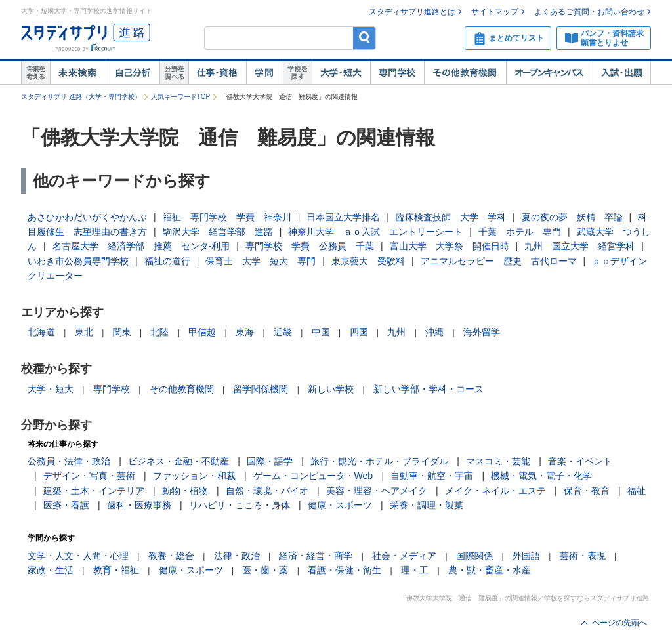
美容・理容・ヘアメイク (377, 491)
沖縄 (434, 332)
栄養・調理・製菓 (427, 505)
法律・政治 (237, 556)
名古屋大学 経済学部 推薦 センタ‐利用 (141, 246)
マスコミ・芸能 (498, 461)
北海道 (41, 332)
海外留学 (482, 332)
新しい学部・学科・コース (429, 389)
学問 (264, 73)
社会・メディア (404, 556)
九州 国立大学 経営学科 (579, 246)
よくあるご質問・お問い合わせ (589, 12)
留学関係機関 (261, 389)
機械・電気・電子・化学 (541, 476)
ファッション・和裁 (194, 476)
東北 (84, 332)
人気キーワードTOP (180, 97)
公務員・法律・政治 (69, 461)
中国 (321, 332)
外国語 (526, 556)
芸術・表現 (583, 556)
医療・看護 (66, 505)
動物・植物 (185, 491)
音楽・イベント (580, 461)
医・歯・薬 (265, 570)
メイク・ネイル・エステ (495, 491)
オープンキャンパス (549, 73)
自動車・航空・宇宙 (432, 476)
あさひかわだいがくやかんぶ (87, 217)
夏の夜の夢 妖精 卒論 (572, 217)
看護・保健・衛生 (345, 570)
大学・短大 (341, 73)
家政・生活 (51, 570)
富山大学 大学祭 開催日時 (450, 246)
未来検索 (78, 73)
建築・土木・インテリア (94, 491)
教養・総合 (171, 556)
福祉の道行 (167, 261)
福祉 (637, 491)
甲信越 (202, 332)
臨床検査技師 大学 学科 (451, 217)
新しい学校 (331, 389)
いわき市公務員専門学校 (78, 261)
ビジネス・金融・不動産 (178, 461)
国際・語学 (270, 461)
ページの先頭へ (619, 623)
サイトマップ (495, 12)
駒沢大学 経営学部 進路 (218, 232)
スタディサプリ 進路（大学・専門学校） (81, 97)
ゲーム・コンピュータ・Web (313, 476)
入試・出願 (622, 73)
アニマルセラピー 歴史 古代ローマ (499, 261)
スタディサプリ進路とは (412, 12)
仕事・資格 (217, 73)
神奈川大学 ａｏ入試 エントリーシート (375, 232)
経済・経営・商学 (316, 556)
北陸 (159, 332)
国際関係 (474, 556)
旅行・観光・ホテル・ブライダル (379, 461)
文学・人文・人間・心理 (78, 556)
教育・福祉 (116, 570)
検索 (365, 38)
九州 (396, 332)
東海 (245, 332)
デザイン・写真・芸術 (89, 476)
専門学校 (397, 73)
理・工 (415, 570)
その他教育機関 (465, 73)
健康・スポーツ (340, 505)
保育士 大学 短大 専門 (261, 261)
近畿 (283, 332)
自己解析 (133, 73)
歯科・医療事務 (139, 505)
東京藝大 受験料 (368, 261)
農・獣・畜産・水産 (490, 570)
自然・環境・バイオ (267, 491)
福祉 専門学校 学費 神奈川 (227, 217)
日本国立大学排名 (343, 217)
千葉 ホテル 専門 (520, 232)
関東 (122, 332)
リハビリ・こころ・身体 (240, 505)
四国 (359, 332)
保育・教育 (587, 491)
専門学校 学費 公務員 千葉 (310, 246)
